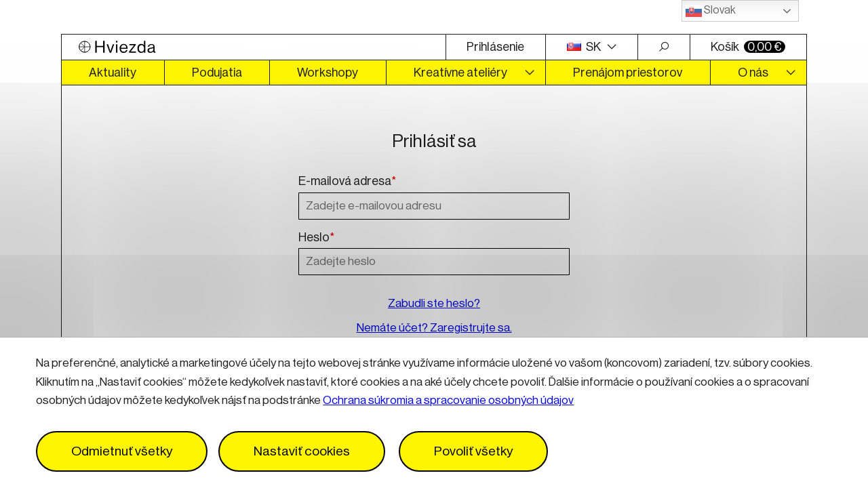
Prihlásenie (495, 47)
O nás (753, 73)
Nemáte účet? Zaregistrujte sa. (434, 328)
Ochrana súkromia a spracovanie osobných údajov (448, 400)
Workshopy (328, 73)
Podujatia (217, 73)
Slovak (711, 11)
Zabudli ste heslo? (434, 303)
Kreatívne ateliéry (460, 73)
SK (585, 47)
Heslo (316, 238)
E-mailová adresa (347, 182)
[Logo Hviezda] (254, 47)
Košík (748, 47)
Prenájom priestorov (628, 73)
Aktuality (113, 73)
